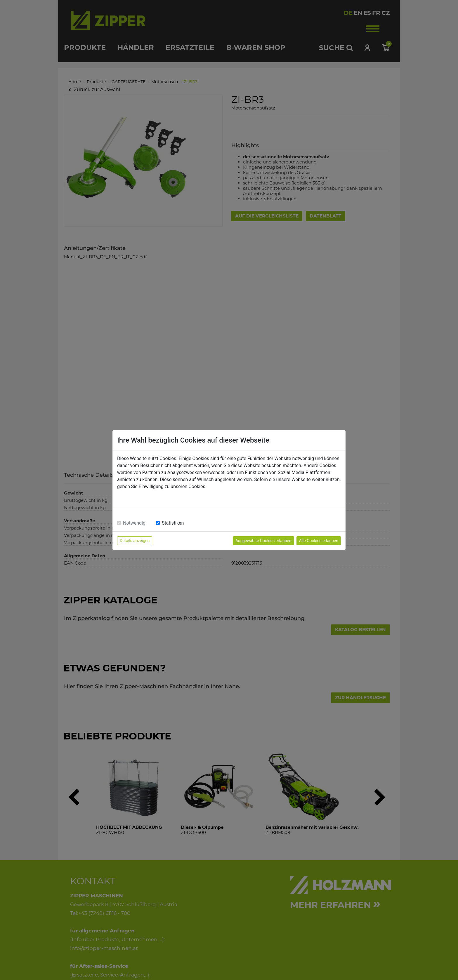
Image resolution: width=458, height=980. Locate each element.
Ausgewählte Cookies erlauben (263, 541)
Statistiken (173, 523)
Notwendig (134, 523)
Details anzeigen (135, 541)
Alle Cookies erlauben (319, 541)
